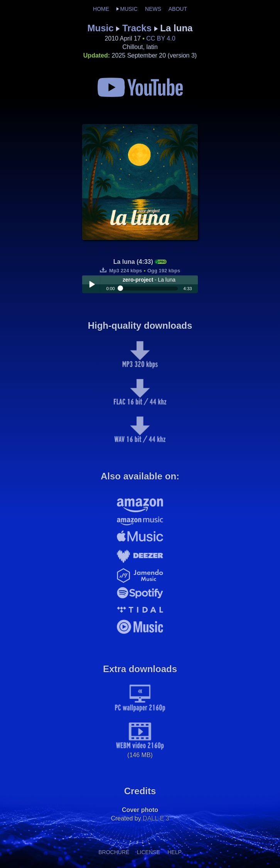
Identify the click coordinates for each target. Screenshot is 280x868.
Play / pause (92, 284)
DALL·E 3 (156, 818)
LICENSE (148, 852)
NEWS (153, 9)
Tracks (137, 28)
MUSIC (129, 9)
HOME (101, 9)
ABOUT (178, 9)
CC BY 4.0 (161, 38)
